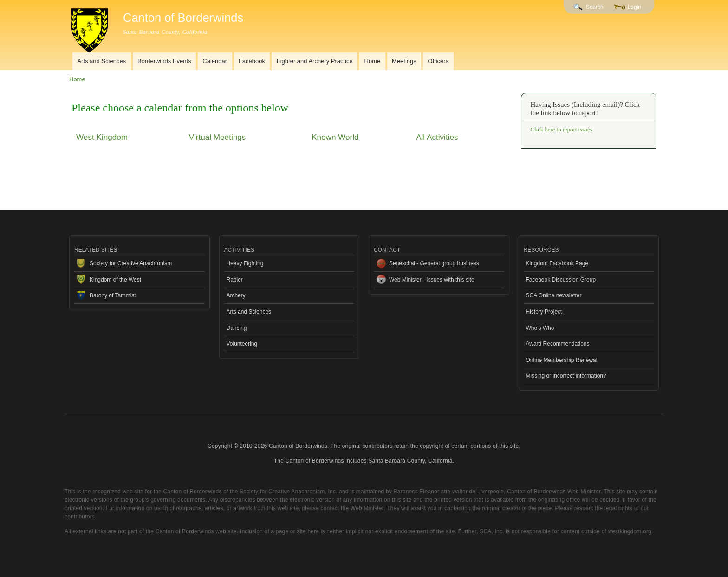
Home (373, 61)
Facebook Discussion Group (561, 280)
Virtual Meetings (217, 137)
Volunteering (242, 344)
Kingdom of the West (115, 280)
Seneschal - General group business (434, 263)
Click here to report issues (562, 130)
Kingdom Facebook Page (557, 263)
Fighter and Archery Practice (315, 61)
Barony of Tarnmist (113, 295)
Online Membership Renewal (562, 360)
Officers (439, 61)
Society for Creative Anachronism (131, 263)
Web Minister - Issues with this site (432, 280)
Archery (236, 295)
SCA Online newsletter (554, 295)
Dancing (237, 328)
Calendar (215, 61)
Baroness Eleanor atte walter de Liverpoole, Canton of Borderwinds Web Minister (497, 492)
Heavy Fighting (245, 263)
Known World (335, 137)
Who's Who (540, 328)
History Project (544, 312)
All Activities (437, 137)
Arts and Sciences (101, 61)
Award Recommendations (558, 344)
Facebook (252, 61)
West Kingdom (102, 137)
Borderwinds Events (164, 61)
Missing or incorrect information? (566, 376)
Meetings (404, 61)
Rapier (235, 280)
